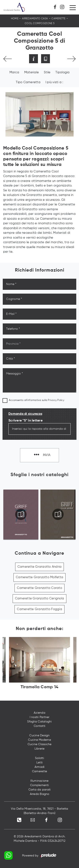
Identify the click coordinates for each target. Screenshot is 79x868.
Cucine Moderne (39, 740)
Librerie (40, 749)
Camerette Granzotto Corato (39, 588)
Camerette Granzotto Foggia (39, 609)
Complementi (39, 785)
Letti (39, 763)
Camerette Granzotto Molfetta (39, 577)
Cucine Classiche (40, 744)
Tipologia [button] (62, 72)
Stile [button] (47, 72)
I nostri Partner (40, 717)
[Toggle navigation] (73, 7)
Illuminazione (39, 781)
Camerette (58, 19)
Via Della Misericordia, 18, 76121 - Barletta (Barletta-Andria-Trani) (40, 811)
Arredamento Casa (35, 19)
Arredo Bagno (40, 794)
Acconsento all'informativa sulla (37, 400)
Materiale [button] (31, 72)
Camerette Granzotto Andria (40, 567)
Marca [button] (14, 72)
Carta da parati (40, 790)
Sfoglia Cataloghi (39, 722)
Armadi (40, 767)
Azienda (39, 713)
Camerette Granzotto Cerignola (39, 598)
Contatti (39, 726)
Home (15, 19)
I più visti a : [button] (54, 82)
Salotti (39, 758)
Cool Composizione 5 (39, 24)
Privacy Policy (56, 400)
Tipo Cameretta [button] (28, 82)
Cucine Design (39, 735)
